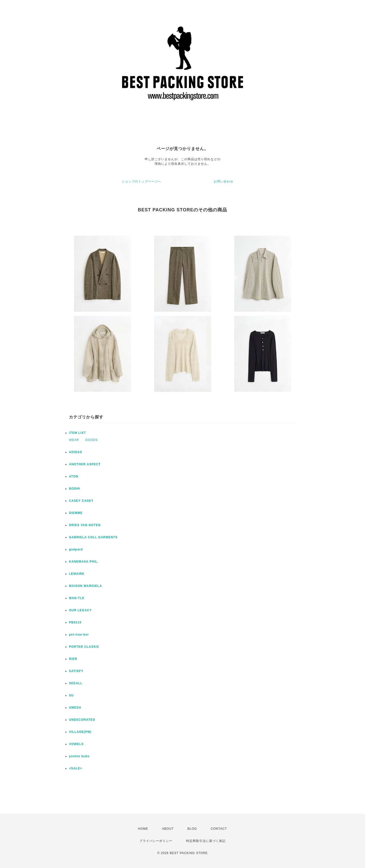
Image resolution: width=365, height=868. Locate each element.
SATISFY (76, 671)
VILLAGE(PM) (80, 732)
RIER (73, 659)
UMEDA (75, 708)
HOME (143, 829)
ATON (74, 476)
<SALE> (76, 768)
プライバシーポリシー (156, 841)
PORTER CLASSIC (84, 647)
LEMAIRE (77, 574)
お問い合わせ (224, 181)
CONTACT (219, 829)
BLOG (192, 829)
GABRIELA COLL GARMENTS (93, 537)
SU (71, 695)
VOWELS (76, 744)
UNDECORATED (82, 720)
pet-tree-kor (79, 635)
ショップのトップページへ (141, 181)
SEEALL (76, 683)
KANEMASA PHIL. (84, 562)
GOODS (92, 440)
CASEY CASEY (81, 501)
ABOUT (168, 829)
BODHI (75, 489)
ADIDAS (76, 452)
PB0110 (75, 622)
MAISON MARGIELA (85, 586)
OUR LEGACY (80, 610)
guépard (76, 549)
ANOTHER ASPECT (85, 464)
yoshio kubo (79, 756)
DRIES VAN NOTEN (85, 525)
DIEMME (76, 513)
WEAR (74, 440)
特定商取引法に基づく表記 (206, 841)
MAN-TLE (77, 598)
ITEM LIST (77, 433)
